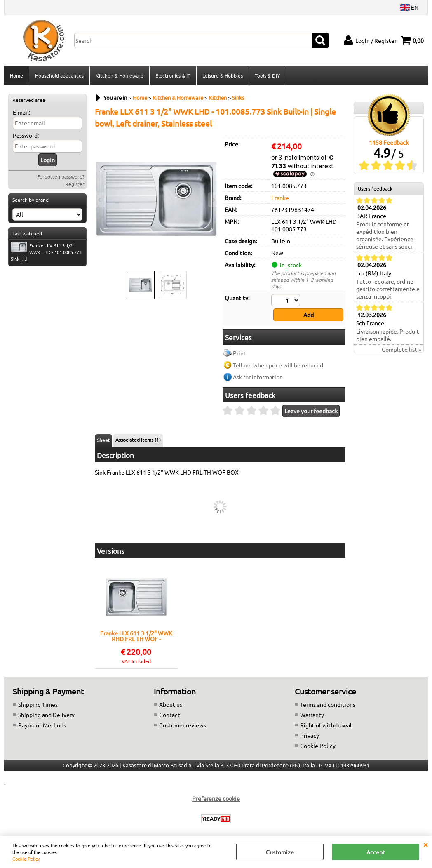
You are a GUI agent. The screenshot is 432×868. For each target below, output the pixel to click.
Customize (280, 852)
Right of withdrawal (326, 725)
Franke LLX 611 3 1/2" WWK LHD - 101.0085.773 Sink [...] (46, 252)
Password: (26, 135)
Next (213, 200)
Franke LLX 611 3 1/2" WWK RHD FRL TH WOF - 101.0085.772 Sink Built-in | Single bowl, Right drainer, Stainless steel (136, 636)
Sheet (103, 440)
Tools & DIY (267, 75)
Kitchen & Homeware (120, 75)
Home (16, 75)
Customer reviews (183, 725)
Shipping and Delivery (46, 715)
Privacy (310, 735)
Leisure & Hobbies (223, 75)
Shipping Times (38, 704)
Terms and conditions (328, 704)
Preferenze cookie (216, 798)
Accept (376, 852)
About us (171, 704)
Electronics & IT (173, 75)
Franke (280, 198)
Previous (100, 200)
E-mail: (21, 112)
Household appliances (59, 75)
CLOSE (425, 844)
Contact (170, 715)
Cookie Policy (26, 859)
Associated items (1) (138, 440)
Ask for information (258, 377)
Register (75, 184)
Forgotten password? (61, 176)
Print (239, 353)
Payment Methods (42, 725)
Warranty (312, 715)
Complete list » (401, 349)
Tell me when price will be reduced (278, 365)
